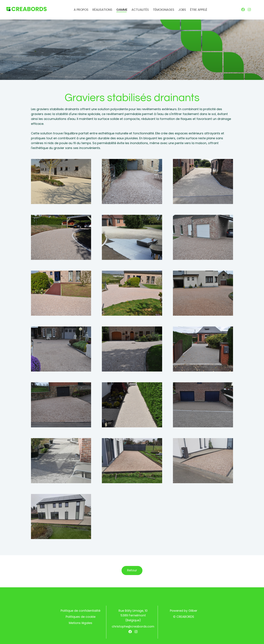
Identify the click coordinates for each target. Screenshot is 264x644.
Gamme (122, 10)
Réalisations (102, 10)
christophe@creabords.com (133, 626)
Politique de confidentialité (80, 611)
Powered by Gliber (184, 611)
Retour (132, 570)
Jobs (182, 10)
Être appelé (199, 10)
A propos (81, 10)
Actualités (140, 10)
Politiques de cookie (81, 617)
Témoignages (164, 10)
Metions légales (81, 623)
